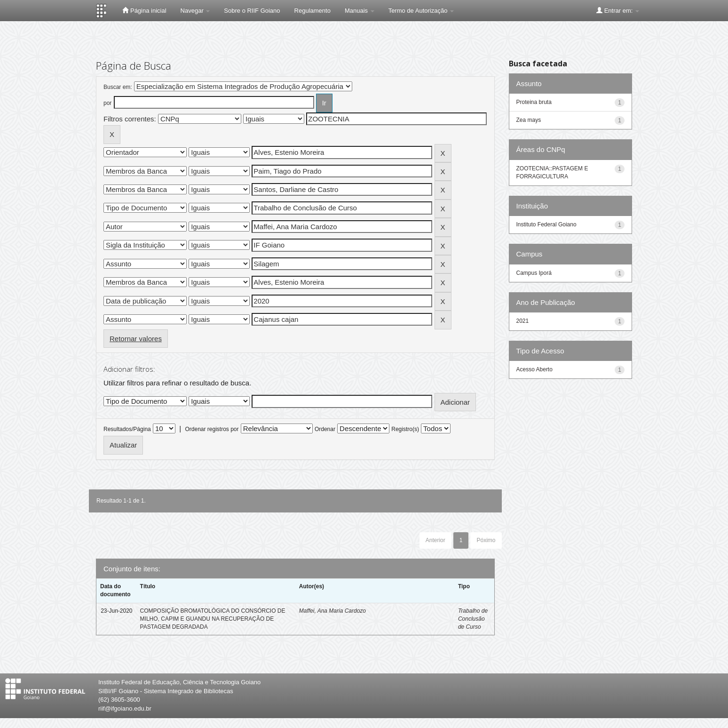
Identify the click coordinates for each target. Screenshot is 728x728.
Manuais (360, 11)
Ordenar (325, 429)
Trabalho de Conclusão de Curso (473, 619)
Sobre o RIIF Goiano (252, 11)
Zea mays (529, 120)
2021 (523, 321)
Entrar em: (618, 10)
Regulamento (313, 11)
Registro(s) (405, 429)
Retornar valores (136, 339)
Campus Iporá (534, 273)
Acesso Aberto (534, 369)
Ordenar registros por (212, 429)
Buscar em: (118, 87)
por (107, 103)
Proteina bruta (534, 102)
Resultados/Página (127, 429)
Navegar (195, 11)
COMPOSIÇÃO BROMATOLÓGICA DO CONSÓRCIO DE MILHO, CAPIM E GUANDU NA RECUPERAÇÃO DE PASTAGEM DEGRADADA (213, 619)
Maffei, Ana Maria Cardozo (332, 611)
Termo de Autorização (421, 11)
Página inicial (144, 10)
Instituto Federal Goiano (546, 224)
